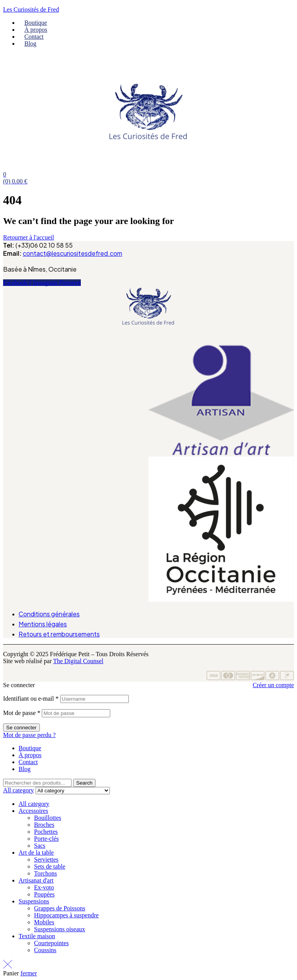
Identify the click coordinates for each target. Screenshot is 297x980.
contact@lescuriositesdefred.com (73, 253)
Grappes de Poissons (60, 908)
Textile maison (37, 936)
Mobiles (44, 922)
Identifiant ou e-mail (31, 699)
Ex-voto (44, 887)
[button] (148, 340)
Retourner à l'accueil (29, 237)
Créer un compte (273, 685)
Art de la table (36, 853)
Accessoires (33, 811)
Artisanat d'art (36, 880)
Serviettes (46, 859)
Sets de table (50, 866)
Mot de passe (22, 713)
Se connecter (21, 728)
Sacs (40, 846)
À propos (30, 755)
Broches (44, 825)
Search (84, 783)
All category (34, 804)
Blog (25, 769)
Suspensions (34, 901)
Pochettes (46, 832)
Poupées (44, 894)
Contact (28, 762)
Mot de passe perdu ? (29, 735)
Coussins (45, 950)
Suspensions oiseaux (60, 929)
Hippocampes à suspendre (66, 915)
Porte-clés (46, 839)
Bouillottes (48, 818)
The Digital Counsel (78, 661)
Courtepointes (51, 943)
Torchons (45, 873)
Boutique (30, 748)
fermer (29, 973)
